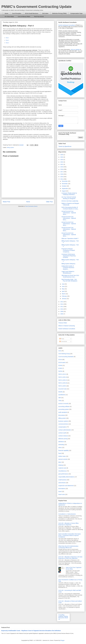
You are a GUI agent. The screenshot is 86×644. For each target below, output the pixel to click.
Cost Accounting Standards (66, 357)
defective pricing (63, 439)
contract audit (62, 433)
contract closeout (63, 436)
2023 (62, 160)
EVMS (60, 368)
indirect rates (62, 456)
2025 (62, 155)
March (64, 294)
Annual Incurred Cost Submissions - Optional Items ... (69, 213)
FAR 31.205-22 (63, 380)
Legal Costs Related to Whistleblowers (68, 272)
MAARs (61, 392)
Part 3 (7, 43)
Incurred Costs (62, 389)
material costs (62, 468)
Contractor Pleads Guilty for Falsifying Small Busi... (69, 194)
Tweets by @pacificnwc (65, 146)
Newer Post (6, 202)
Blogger (62, 640)
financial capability (64, 450)
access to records (63, 404)
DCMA (60, 365)
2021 (62, 164)
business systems (63, 421)
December (65, 181)
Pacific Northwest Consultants (67, 25)
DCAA (60, 360)
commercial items (63, 424)
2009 (62, 311)
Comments (63, 341)
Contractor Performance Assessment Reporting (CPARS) (69, 256)
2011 (62, 307)
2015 (62, 177)
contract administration (65, 430)
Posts (62, 339)
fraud (60, 453)
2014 (62, 179)
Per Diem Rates (9, 17)
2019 (62, 167)
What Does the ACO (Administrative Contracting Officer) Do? (68, 547)
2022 (62, 162)
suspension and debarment (66, 486)
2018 (62, 169)
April (63, 291)
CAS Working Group (64, 354)
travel (60, 491)
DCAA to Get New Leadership (70, 201)
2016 (62, 174)
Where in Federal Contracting (67, 326)
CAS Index (45, 13)
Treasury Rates (63, 323)
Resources (61, 618)
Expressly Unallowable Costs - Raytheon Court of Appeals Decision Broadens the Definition (31, 631)
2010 (62, 309)
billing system (10, 147)
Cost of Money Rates (24, 17)
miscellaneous (62, 471)
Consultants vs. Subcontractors (67, 514)
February (64, 296)
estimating (61, 445)
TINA (60, 401)
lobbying (61, 465)
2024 (62, 157)
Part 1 (7, 38)
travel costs (62, 494)
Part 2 (7, 40)
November (65, 184)
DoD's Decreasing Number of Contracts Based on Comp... (70, 208)
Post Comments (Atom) (31, 206)
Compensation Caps (76, 13)
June (63, 286)
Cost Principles (17, 13)
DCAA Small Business (32, 13)
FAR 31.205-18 (63, 377)
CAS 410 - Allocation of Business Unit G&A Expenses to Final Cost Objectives (70, 558)
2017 (62, 172)
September (65, 189)
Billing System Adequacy (68, 264)
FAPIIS (60, 371)
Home (6, 13)
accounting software (64, 406)
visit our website (75, 50)
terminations (62, 489)
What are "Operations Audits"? (70, 239)
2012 (62, 304)
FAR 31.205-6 (62, 386)
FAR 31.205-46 (63, 383)
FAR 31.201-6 (62, 374)
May (63, 289)
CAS (60, 351)
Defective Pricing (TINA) (59, 13)
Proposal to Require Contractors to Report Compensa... (68, 250)
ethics (60, 448)
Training (65, 616)
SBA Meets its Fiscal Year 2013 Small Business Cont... (70, 276)
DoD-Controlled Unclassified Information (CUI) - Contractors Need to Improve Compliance (70, 535)
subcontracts (62, 483)
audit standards (63, 412)
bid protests (62, 415)
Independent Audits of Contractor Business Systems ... (68, 268)
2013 (62, 302)
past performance (63, 474)
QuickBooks (62, 395)
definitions (61, 442)
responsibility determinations (66, 477)
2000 (62, 314)
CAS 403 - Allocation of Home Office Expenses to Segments (68, 524)
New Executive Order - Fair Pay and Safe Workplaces (69, 280)
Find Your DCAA (39, 17)
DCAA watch (62, 362)
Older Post (49, 202)
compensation (62, 427)
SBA (60, 398)
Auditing (61, 616)
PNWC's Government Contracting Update (37, 7)
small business (63, 480)
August (64, 191)
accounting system (64, 409)
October (64, 186)
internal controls (63, 459)
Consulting (61, 615)
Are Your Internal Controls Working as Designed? (69, 198)
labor (60, 462)
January (64, 299)
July (63, 284)
